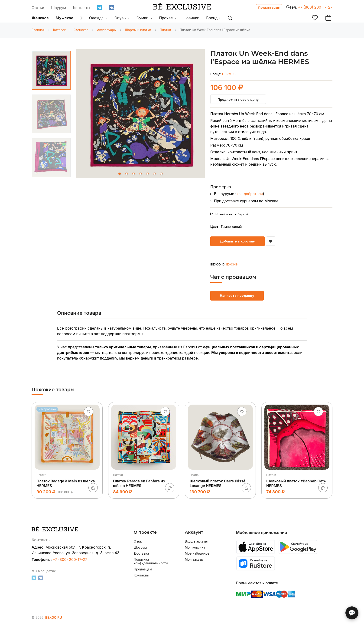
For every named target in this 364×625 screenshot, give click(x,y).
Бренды (213, 18)
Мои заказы (194, 560)
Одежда (98, 18)
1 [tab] (120, 174)
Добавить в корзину (237, 241)
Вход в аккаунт (197, 541)
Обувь (122, 18)
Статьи (38, 8)
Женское (40, 18)
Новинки (192, 18)
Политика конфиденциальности (151, 561)
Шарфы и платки (138, 30)
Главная (38, 30)
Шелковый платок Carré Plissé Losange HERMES (218, 483)
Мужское (65, 18)
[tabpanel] (141, 114)
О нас (138, 541)
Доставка (141, 553)
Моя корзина (195, 547)
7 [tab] (161, 174)
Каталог (59, 30)
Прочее (168, 18)
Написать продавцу (237, 296)
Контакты (82, 8)
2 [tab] (127, 174)
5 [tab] (147, 174)
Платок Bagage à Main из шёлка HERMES (66, 483)
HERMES (229, 74)
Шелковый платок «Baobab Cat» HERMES (296, 483)
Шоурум (58, 8)
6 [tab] (154, 174)
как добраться (250, 194)
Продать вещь (269, 8)
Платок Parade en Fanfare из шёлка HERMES (139, 483)
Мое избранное (197, 553)
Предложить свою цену (238, 100)
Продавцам (143, 569)
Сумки (144, 18)
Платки (165, 30)
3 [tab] (133, 174)
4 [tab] (140, 174)
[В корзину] (93, 488)
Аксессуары (107, 30)
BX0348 (232, 264)
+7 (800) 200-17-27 (315, 7)
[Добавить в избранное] (271, 241)
